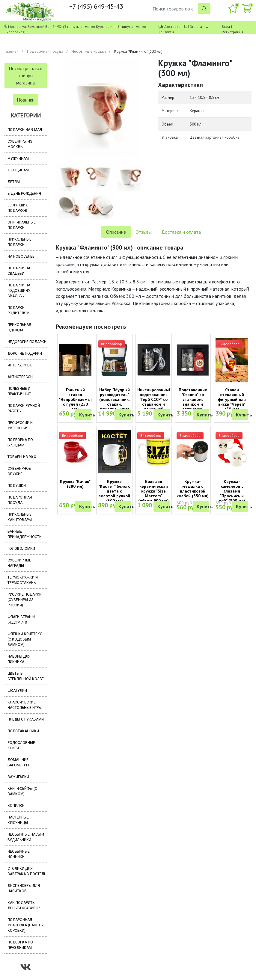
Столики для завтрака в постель (27, 871)
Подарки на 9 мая (25, 130)
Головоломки (21, 549)
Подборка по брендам (20, 443)
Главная (12, 51)
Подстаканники (23, 731)
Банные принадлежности (25, 534)
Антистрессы (20, 377)
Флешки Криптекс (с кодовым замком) (25, 639)
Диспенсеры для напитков (24, 888)
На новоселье (21, 256)
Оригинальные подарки (22, 225)
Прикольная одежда (19, 327)
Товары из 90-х (22, 457)
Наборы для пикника (19, 659)
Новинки (26, 100)
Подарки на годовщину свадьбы (19, 291)
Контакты (166, 32)
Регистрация (232, 32)
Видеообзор (112, 344)
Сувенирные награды (19, 563)
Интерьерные (20, 365)
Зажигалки (18, 777)
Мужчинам (18, 158)
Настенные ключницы (18, 820)
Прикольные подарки (19, 242)
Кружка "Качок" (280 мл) (75, 484)
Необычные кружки (89, 51)
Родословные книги (21, 745)
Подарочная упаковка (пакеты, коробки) (26, 925)
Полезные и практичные (19, 391)
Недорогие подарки (27, 342)
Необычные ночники (19, 854)
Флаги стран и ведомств (21, 620)
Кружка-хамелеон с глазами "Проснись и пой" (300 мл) (232, 491)
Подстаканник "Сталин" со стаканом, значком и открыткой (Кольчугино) (193, 402)
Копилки (16, 806)
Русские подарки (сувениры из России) (25, 600)
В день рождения (24, 194)
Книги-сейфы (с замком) (22, 791)
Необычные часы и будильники (26, 837)
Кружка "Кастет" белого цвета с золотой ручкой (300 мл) (114, 491)
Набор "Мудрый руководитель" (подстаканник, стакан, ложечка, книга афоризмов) (115, 402)
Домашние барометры (18, 762)
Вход (226, 27)
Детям (14, 182)
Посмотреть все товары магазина (25, 75)
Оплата (196, 27)
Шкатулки (17, 691)
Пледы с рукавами (26, 719)
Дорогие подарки (25, 354)
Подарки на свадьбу (19, 271)
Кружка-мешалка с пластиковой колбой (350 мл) (193, 489)
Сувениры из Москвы (20, 144)
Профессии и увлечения (20, 425)
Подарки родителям (18, 310)
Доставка (172, 27)
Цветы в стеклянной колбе (26, 676)
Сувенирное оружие (19, 471)
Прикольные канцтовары (20, 517)
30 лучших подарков (18, 208)
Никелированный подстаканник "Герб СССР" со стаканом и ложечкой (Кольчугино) (154, 402)
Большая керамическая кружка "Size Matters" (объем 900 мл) (153, 491)
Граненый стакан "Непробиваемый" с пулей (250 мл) (77, 399)
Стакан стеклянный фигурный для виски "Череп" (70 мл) (232, 399)
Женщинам (18, 170)
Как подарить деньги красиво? (24, 905)
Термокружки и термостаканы (23, 580)
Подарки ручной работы (24, 408)
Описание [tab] (116, 232)
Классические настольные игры (25, 705)
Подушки (17, 486)
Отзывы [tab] (144, 232)
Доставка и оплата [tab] (181, 232)
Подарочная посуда (45, 51)
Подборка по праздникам (20, 945)
